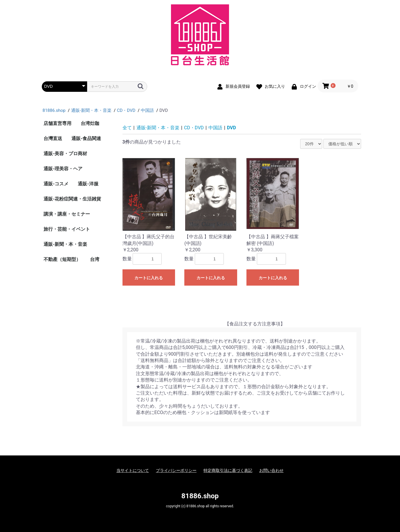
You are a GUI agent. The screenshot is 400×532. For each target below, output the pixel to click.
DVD (231, 128)
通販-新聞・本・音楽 (65, 244)
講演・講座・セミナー (67, 214)
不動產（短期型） (62, 259)
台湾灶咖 (90, 123)
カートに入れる (149, 278)
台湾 (95, 259)
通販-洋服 (88, 184)
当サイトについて (133, 470)
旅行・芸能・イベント (67, 229)
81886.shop (200, 496)
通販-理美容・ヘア (63, 169)
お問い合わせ (271, 470)
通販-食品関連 (86, 138)
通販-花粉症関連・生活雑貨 (72, 199)
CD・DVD (194, 128)
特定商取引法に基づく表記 (228, 470)
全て (127, 128)
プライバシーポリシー (176, 470)
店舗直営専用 (57, 123)
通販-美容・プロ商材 (65, 154)
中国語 (215, 128)
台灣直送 (53, 138)
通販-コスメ (56, 184)
